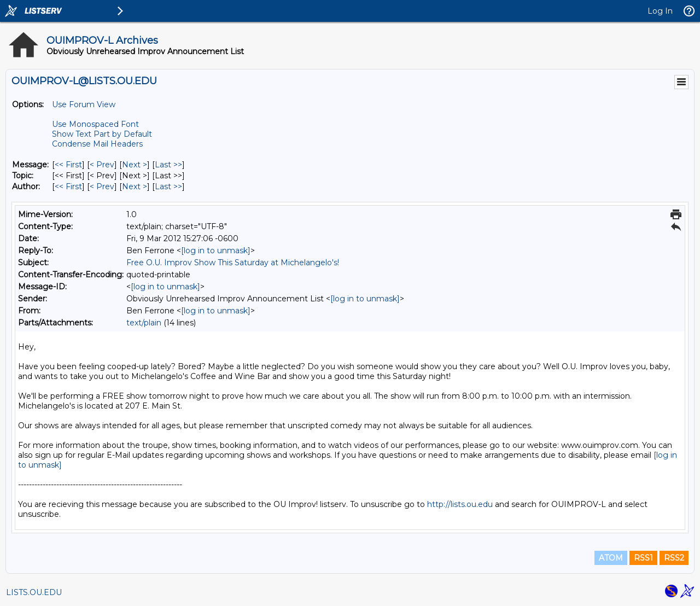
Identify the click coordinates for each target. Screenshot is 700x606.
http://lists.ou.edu (460, 504)
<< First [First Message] (68, 165)
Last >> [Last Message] (168, 165)
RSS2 (674, 558)
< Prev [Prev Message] (102, 165)
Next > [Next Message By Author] (135, 187)
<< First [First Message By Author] (68, 187)
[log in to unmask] (216, 250)
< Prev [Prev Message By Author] (102, 187)
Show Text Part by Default (102, 134)
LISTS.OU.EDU (34, 592)
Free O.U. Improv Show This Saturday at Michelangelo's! (233, 263)
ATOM (611, 558)
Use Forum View (84, 104)
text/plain (144, 323)
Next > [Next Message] (135, 165)
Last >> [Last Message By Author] (168, 187)
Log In (660, 11)
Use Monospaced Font (95, 124)
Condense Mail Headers (97, 144)
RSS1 (643, 558)
